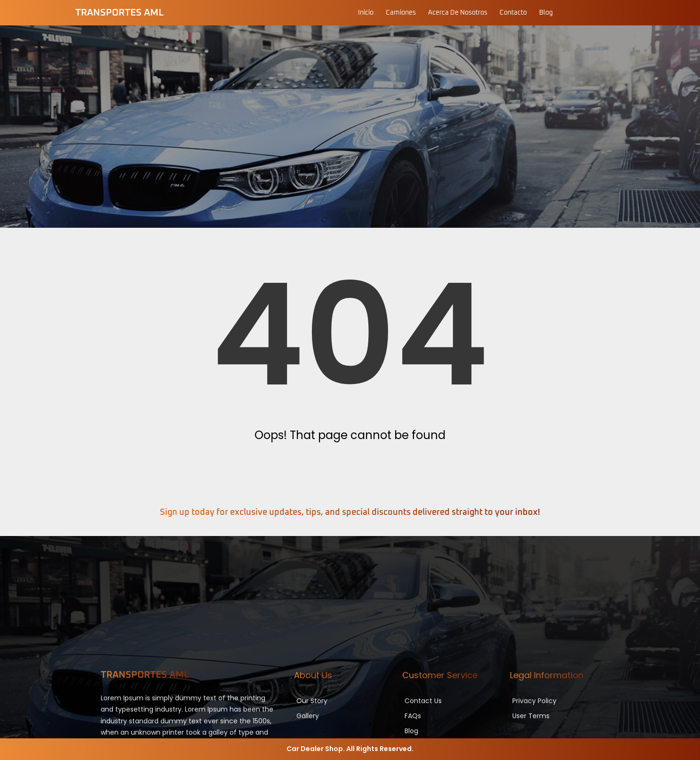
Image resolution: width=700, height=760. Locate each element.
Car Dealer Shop (315, 749)
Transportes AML (119, 13)
